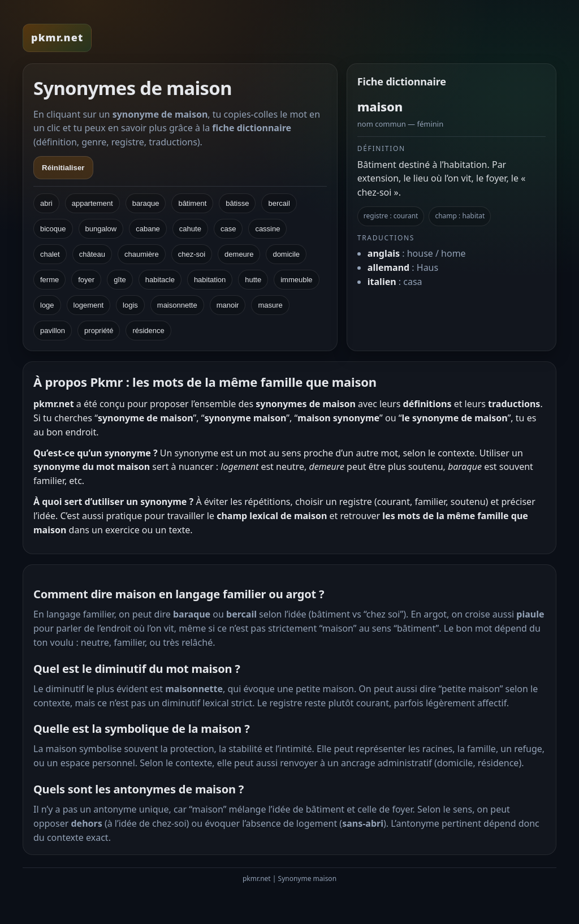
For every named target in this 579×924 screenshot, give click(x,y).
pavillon (53, 331)
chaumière (142, 254)
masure (270, 305)
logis (130, 305)
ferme (49, 280)
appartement (92, 203)
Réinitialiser (63, 168)
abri (46, 203)
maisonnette (177, 305)
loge (47, 305)
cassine (267, 229)
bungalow (101, 229)
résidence (148, 331)
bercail (279, 203)
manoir (228, 305)
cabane (148, 229)
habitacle (160, 280)
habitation (210, 280)
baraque (146, 203)
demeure (239, 254)
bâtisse (237, 203)
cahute (190, 229)
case (228, 229)
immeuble (296, 280)
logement (88, 305)
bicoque (53, 229)
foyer (86, 280)
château (92, 254)
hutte (253, 280)
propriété (99, 331)
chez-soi (192, 254)
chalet (50, 254)
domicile (286, 254)
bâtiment (192, 203)
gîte (120, 280)
